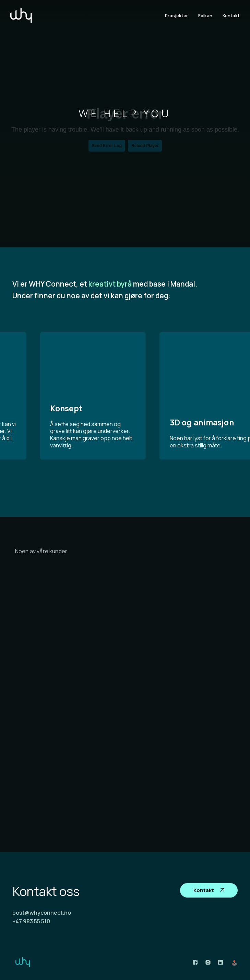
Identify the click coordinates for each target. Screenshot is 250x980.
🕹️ (234, 963)
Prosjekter (176, 15)
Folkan (205, 15)
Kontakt (231, 15)
